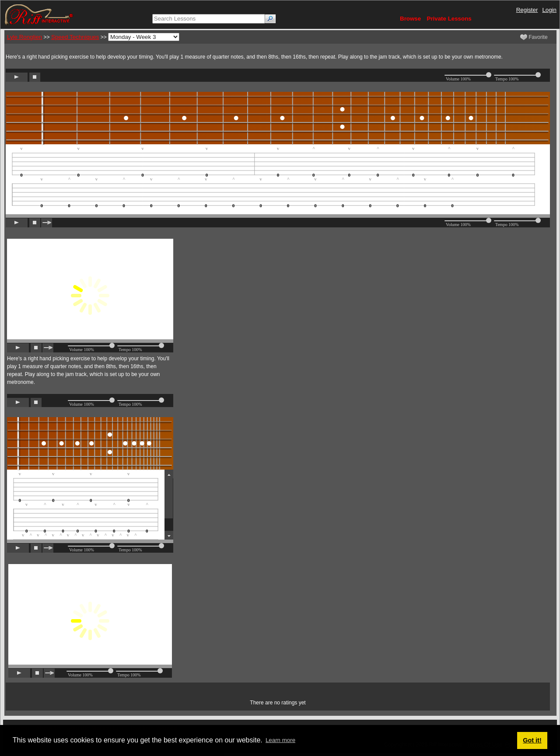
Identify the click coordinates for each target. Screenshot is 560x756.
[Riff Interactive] (39, 14)
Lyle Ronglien (24, 37)
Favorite (534, 37)
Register (527, 10)
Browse (410, 19)
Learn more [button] (280, 740)
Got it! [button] (532, 740)
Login (549, 10)
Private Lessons (449, 19)
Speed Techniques (75, 37)
